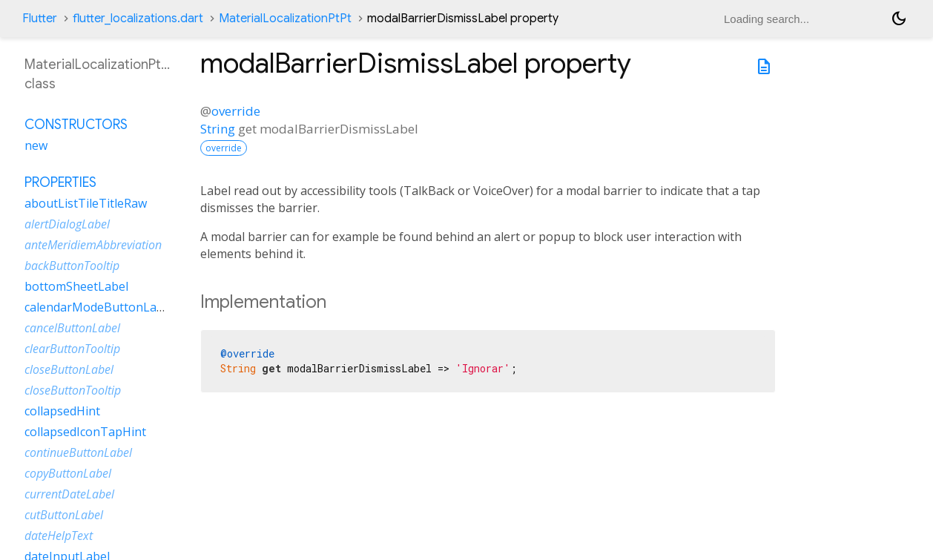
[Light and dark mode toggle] (899, 19)
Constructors (76, 125)
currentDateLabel (69, 494)
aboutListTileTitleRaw (86, 203)
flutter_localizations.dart (138, 19)
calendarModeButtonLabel (99, 307)
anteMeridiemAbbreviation (93, 245)
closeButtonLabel (69, 369)
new (36, 145)
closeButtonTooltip (73, 390)
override (236, 111)
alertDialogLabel (67, 224)
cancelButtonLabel (72, 328)
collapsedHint (62, 411)
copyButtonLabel (68, 473)
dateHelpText (59, 536)
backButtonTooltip (72, 266)
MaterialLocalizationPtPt (285, 19)
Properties (60, 182)
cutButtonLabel (64, 515)
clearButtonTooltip (72, 349)
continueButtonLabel (78, 452)
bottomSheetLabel (76, 286)
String (218, 129)
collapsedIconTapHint (85, 432)
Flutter (40, 19)
